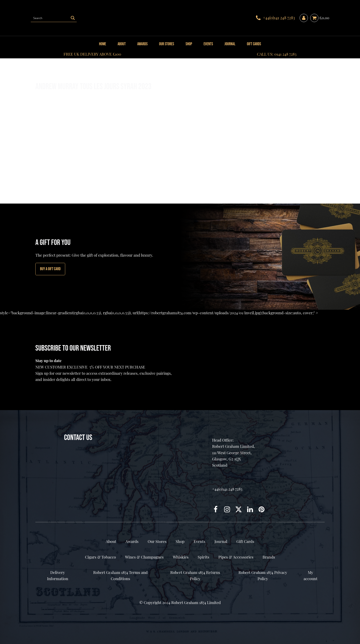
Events (208, 44)
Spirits (203, 557)
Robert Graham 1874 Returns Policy (195, 575)
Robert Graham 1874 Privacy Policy (263, 575)
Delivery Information (58, 575)
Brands (269, 557)
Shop (189, 44)
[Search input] (50, 18)
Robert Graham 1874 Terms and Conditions (120, 575)
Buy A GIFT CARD (50, 269)
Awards (142, 44)
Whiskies (181, 557)
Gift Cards (254, 44)
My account (310, 575)
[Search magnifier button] (73, 18)
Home (103, 44)
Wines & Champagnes (144, 557)
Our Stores (167, 44)
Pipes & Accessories (236, 557)
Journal (230, 44)
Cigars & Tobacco (100, 557)
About (122, 44)
